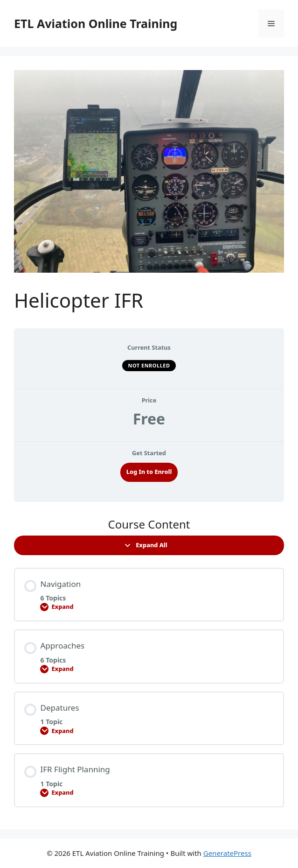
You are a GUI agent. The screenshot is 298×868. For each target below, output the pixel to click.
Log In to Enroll (149, 472)
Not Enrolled (149, 365)
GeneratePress (227, 853)
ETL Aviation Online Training (96, 23)
